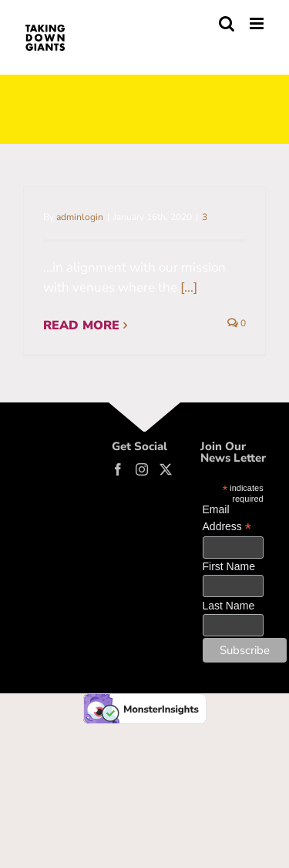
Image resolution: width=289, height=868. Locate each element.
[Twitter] (166, 469)
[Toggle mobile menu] (258, 23)
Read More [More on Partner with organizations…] (81, 325)
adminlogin (80, 217)
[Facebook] (118, 469)
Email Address (227, 519)
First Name (229, 566)
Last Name (229, 606)
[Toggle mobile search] (227, 23)
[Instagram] (142, 469)
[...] (189, 287)
